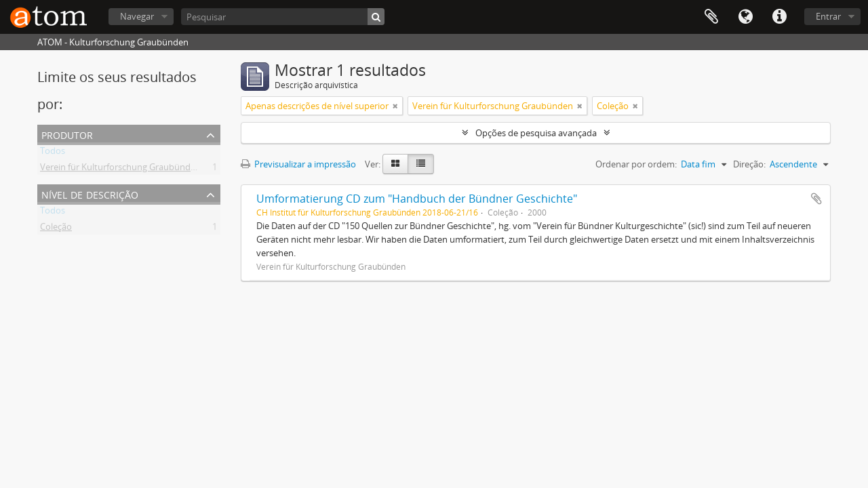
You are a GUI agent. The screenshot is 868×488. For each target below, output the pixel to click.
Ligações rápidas (779, 17)
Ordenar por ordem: (636, 164)
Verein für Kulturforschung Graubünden (120, 169)
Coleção (56, 229)
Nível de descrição (90, 194)
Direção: (749, 164)
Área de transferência (711, 17)
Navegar (137, 16)
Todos (53, 153)
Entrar (828, 16)
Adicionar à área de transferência (816, 199)
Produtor (67, 134)
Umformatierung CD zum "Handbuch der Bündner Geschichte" (417, 199)
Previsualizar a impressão (298, 164)
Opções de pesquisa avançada (536, 133)
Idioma (745, 17)
